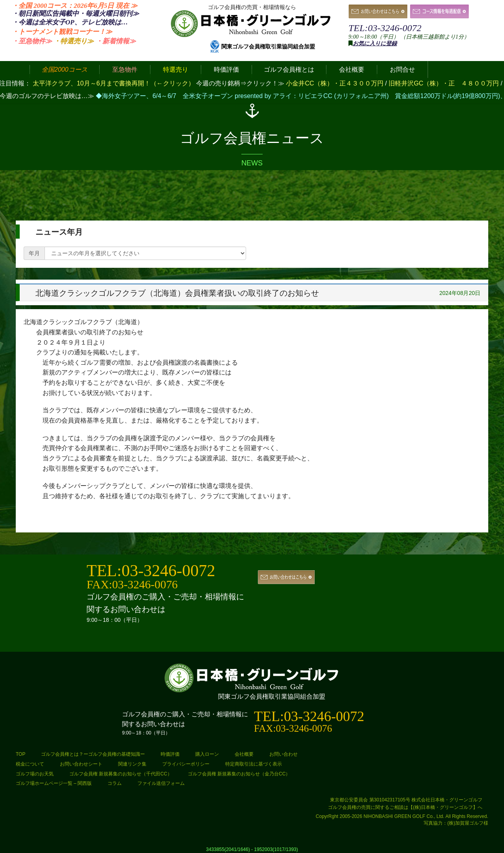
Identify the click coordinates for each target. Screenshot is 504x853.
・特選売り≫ (74, 41)
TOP (20, 754)
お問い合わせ (283, 754)
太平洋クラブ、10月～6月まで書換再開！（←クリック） (114, 83)
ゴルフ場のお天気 (35, 774)
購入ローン (207, 754)
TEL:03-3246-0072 (385, 28)
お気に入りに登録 (375, 44)
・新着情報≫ (116, 41)
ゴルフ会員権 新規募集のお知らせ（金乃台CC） (239, 774)
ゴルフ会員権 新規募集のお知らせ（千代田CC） (121, 774)
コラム (115, 783)
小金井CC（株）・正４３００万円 (335, 83)
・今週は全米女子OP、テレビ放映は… (70, 22)
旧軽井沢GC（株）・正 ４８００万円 (445, 83)
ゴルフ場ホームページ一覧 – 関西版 (54, 783)
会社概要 (244, 754)
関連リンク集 (132, 764)
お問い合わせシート (81, 764)
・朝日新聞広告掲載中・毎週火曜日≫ (75, 14)
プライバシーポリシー (186, 764)
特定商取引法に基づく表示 (254, 764)
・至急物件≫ (32, 41)
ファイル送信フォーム (161, 783)
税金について (30, 764)
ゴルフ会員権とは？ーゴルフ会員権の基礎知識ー (93, 754)
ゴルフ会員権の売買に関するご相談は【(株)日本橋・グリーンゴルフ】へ (405, 807)
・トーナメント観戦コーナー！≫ (62, 32)
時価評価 (170, 754)
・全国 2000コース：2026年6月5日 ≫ (75, 6)
